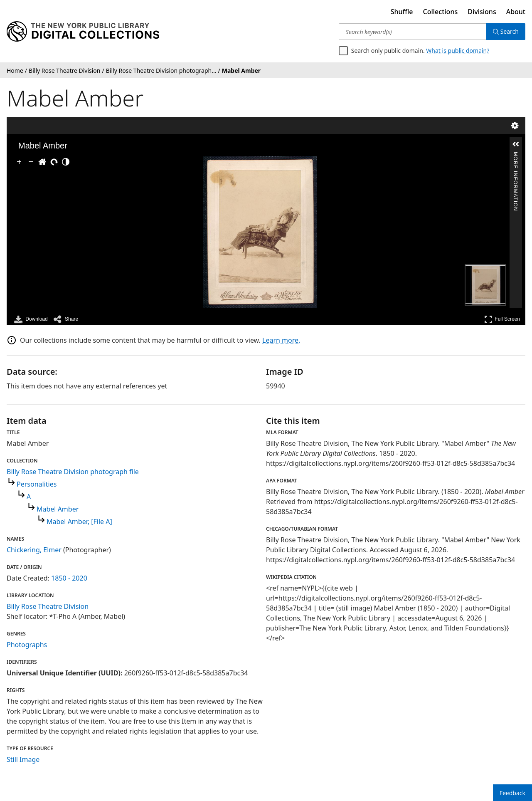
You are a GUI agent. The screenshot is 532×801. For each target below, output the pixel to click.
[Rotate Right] (54, 162)
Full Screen (502, 319)
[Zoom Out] (31, 162)
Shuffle (402, 12)
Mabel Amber (58, 509)
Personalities (37, 484)
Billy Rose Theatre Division (48, 606)
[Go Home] (42, 162)
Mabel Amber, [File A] (79, 522)
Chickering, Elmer (34, 550)
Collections (441, 12)
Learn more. (281, 340)
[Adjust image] (66, 162)
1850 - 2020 (69, 578)
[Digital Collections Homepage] (83, 32)
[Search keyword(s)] (413, 32)
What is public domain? (458, 51)
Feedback (512, 793)
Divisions (482, 12)
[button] (516, 144)
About (516, 12)
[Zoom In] (19, 162)
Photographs (27, 645)
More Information (515, 155)
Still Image (23, 759)
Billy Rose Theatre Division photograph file (73, 472)
